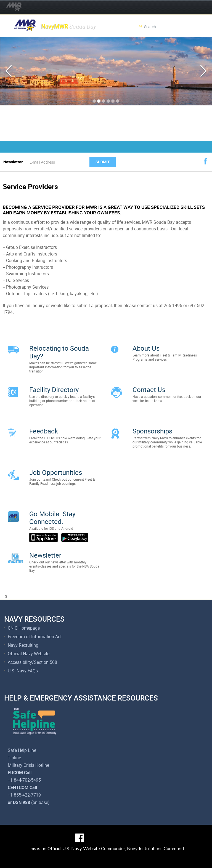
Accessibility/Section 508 (32, 646)
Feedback (44, 425)
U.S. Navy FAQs (23, 654)
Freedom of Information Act (35, 620)
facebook (205, 161)
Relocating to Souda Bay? (59, 352)
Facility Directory (54, 387)
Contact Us (149, 387)
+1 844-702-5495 (24, 763)
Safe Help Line (22, 734)
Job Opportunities (56, 464)
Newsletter (13, 162)
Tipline (14, 741)
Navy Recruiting (23, 629)
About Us (146, 348)
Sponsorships (152, 425)
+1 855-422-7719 (24, 778)
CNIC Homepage (24, 611)
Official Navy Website (29, 637)
